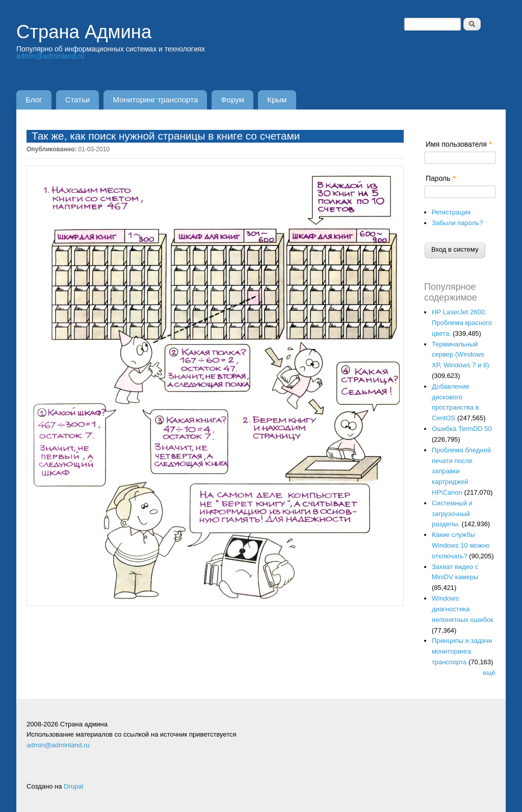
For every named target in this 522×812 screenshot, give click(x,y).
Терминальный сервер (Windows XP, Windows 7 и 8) (461, 355)
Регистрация (451, 212)
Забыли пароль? (457, 223)
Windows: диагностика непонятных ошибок (463, 609)
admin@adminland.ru (50, 56)
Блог (34, 100)
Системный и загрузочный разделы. (452, 514)
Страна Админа (84, 32)
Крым (277, 100)
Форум (232, 100)
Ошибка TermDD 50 (462, 429)
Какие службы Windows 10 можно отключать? (461, 545)
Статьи (78, 100)
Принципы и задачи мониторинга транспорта (462, 651)
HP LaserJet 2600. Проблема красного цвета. (462, 323)
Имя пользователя (459, 144)
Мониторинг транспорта (156, 100)
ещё (489, 673)
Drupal (73, 786)
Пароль (441, 178)
